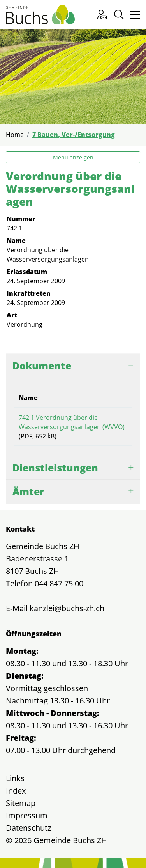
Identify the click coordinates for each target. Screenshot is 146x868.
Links (15, 778)
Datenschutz (28, 828)
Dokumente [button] (42, 366)
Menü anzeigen (73, 157)
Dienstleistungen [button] (55, 468)
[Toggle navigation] (134, 16)
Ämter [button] (28, 491)
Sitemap (21, 803)
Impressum (27, 815)
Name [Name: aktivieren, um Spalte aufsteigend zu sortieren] (28, 398)
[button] (119, 15)
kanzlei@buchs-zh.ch (67, 608)
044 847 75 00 (59, 583)
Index (16, 791)
